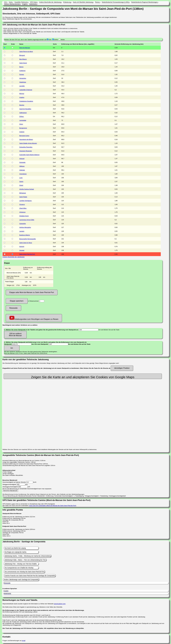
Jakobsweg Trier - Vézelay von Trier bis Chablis (21, 564)
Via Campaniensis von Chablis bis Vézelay (19, 568)
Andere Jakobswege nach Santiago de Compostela (21, 580)
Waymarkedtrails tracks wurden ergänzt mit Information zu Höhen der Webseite (28, 604)
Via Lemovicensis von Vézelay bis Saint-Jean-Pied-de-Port (24, 572)
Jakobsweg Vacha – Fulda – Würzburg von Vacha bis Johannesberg (28, 556)
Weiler (63, 40)
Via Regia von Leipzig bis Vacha (15, 552)
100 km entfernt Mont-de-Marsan (15, 335)
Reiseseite (13, 308)
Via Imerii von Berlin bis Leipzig (15, 548)
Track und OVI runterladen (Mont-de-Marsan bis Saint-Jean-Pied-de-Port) (52, 506)
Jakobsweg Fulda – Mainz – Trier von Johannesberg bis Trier (25, 560)
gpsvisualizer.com (60, 604)
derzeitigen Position (122, 368)
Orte (50, 40)
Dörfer (56, 40)
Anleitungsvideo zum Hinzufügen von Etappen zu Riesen (34, 318)
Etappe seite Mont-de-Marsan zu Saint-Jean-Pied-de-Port (32, 292)
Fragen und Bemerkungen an (12, 641)
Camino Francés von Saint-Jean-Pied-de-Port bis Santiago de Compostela (30, 576)
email (24, 641)
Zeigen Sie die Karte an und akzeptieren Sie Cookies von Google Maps (83, 377)
